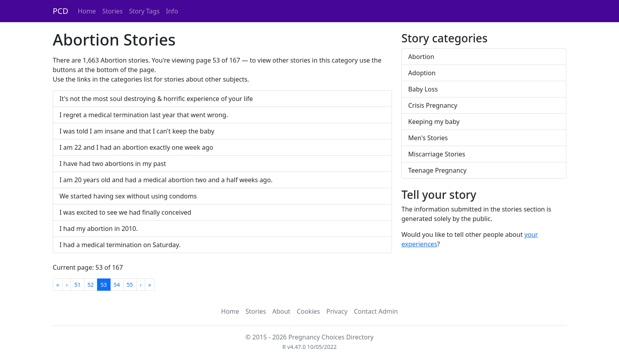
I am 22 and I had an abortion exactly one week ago (136, 147)
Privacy (337, 311)
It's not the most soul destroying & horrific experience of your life (156, 99)
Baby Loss (423, 89)
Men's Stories (428, 138)
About (281, 311)
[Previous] (67, 285)
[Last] (150, 285)
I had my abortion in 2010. (99, 229)
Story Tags (144, 11)
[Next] (141, 285)
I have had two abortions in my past (113, 164)
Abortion (421, 57)
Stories (113, 11)
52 (91, 285)
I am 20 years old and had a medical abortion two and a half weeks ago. (166, 180)
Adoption (422, 73)
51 (77, 285)
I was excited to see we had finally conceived (125, 212)
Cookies (309, 311)
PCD (60, 11)
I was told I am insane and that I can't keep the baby (137, 131)
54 (117, 285)
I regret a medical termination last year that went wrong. (144, 115)
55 (130, 285)
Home (87, 11)
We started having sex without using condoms (128, 196)
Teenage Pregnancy (437, 170)
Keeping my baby (434, 122)
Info (172, 11)
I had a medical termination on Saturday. (120, 245)
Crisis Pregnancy (433, 105)
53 (104, 285)
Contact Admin (376, 311)
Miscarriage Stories (437, 154)
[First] (58, 285)
